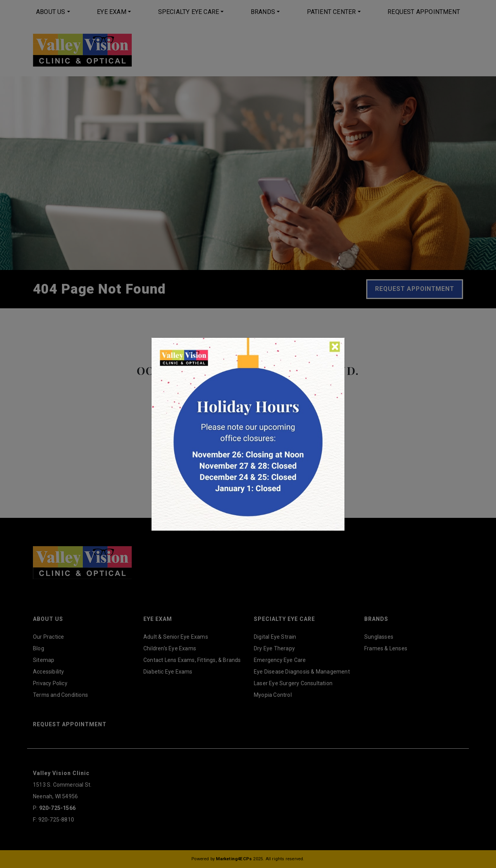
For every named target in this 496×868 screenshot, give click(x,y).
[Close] (335, 347)
